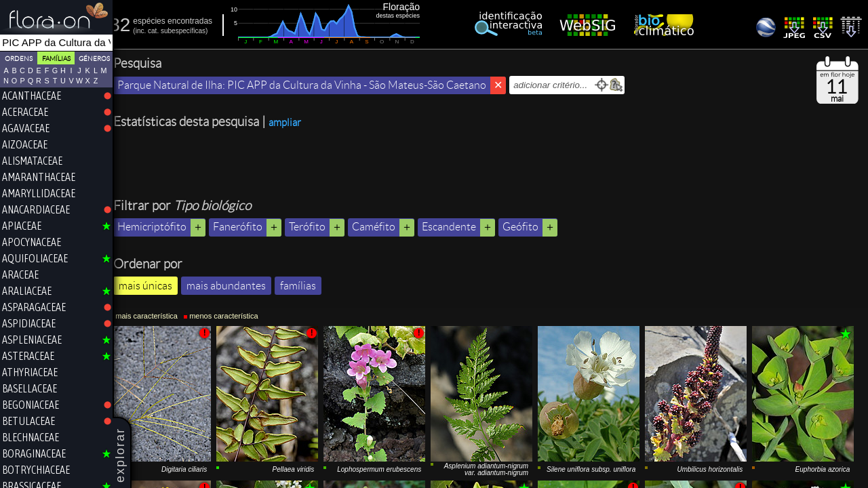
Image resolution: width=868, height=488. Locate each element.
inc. (149, 31)
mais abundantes (234, 286)
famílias (305, 286)
